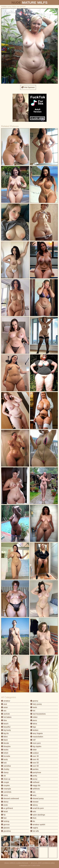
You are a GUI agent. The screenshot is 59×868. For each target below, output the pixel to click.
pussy (34, 779)
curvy (4, 795)
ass (4, 711)
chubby (5, 769)
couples (5, 785)
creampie (6, 789)
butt (4, 763)
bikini (4, 737)
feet (4, 818)
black (4, 740)
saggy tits (35, 785)
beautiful (6, 727)
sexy (33, 795)
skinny (34, 805)
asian (4, 707)
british (5, 753)
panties (34, 769)
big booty (6, 730)
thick (33, 818)
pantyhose (36, 772)
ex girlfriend (7, 808)
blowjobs (6, 746)
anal (4, 704)
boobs (5, 750)
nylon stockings (38, 815)
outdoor (35, 753)
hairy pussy (36, 704)
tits (33, 821)
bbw (4, 720)
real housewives (38, 714)
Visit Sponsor (28, 87)
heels (34, 707)
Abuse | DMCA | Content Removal (16, 863)
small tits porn (37, 808)
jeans (34, 720)
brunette (6, 756)
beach (5, 724)
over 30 (35, 756)
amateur (6, 701)
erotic (5, 805)
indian (34, 717)
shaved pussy (37, 798)
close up (6, 779)
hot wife (35, 831)
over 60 (35, 766)
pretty (34, 776)
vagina (34, 828)
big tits (5, 733)
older (34, 750)
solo (33, 811)
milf (33, 740)
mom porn (36, 743)
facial (4, 811)
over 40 (35, 759)
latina (34, 724)
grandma (6, 831)
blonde (5, 743)
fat (3, 815)
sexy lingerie (37, 733)
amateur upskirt (38, 825)
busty (4, 759)
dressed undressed (10, 798)
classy (5, 772)
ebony (5, 802)
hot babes (6, 717)
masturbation (37, 737)
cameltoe (6, 766)
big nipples (36, 746)
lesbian (34, 730)
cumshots (6, 792)
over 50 (35, 763)
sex (33, 792)
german (5, 825)
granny (34, 701)
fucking (5, 821)
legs (33, 727)
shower (34, 802)
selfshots (35, 789)
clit (3, 776)
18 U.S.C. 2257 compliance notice (43, 863)
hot (33, 711)
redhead (35, 782)
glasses (5, 828)
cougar (5, 782)
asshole (5, 714)
